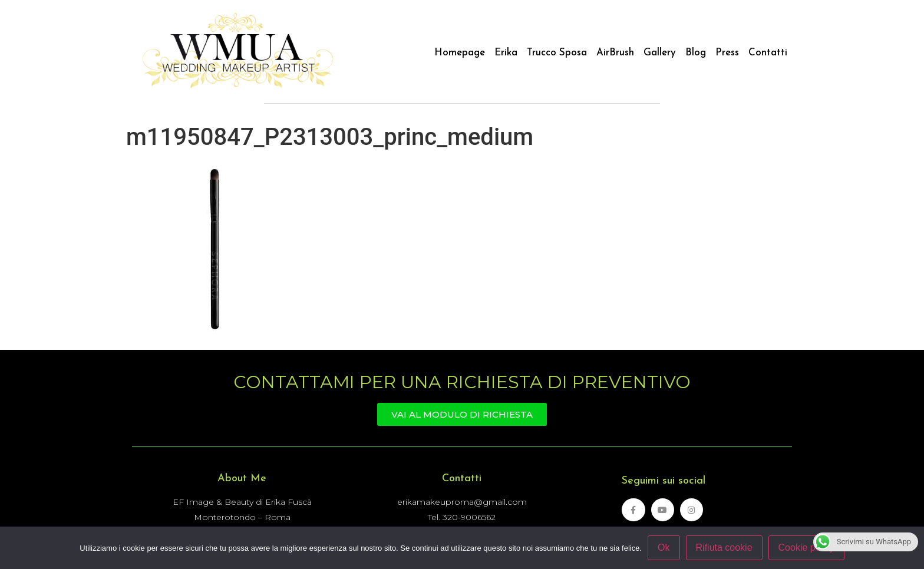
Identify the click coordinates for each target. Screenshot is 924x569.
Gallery (660, 53)
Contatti (768, 53)
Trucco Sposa (557, 53)
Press (727, 53)
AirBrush (615, 53)
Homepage (460, 53)
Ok (664, 548)
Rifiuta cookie (724, 548)
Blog (696, 53)
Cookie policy (806, 548)
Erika (506, 53)
